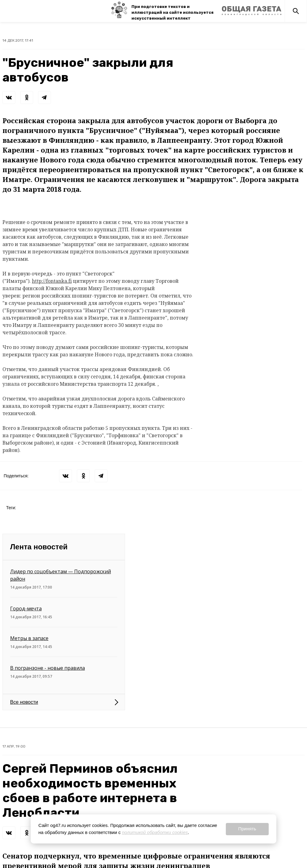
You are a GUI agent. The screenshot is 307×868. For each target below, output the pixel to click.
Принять (247, 829)
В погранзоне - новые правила (47, 668)
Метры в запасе (29, 638)
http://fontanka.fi (52, 281)
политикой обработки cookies (155, 832)
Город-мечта (26, 608)
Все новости (24, 702)
